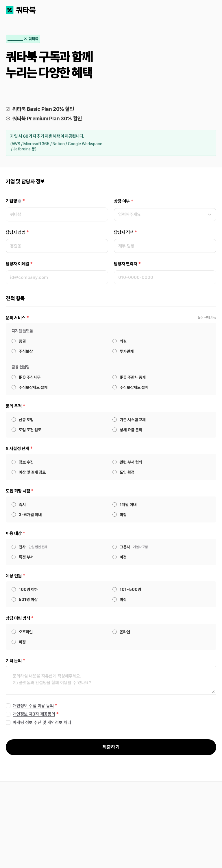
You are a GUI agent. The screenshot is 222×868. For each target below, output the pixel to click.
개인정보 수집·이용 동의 (33, 706)
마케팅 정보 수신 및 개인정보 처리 (42, 723)
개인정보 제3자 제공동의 (34, 714)
